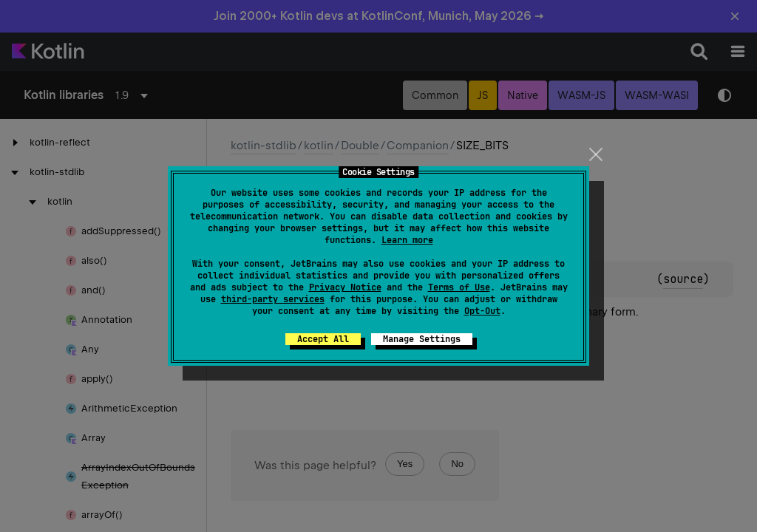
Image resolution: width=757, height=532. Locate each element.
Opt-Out (482, 311)
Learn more (407, 240)
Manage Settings (422, 339)
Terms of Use (459, 287)
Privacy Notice (345, 287)
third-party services (273, 299)
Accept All (323, 339)
